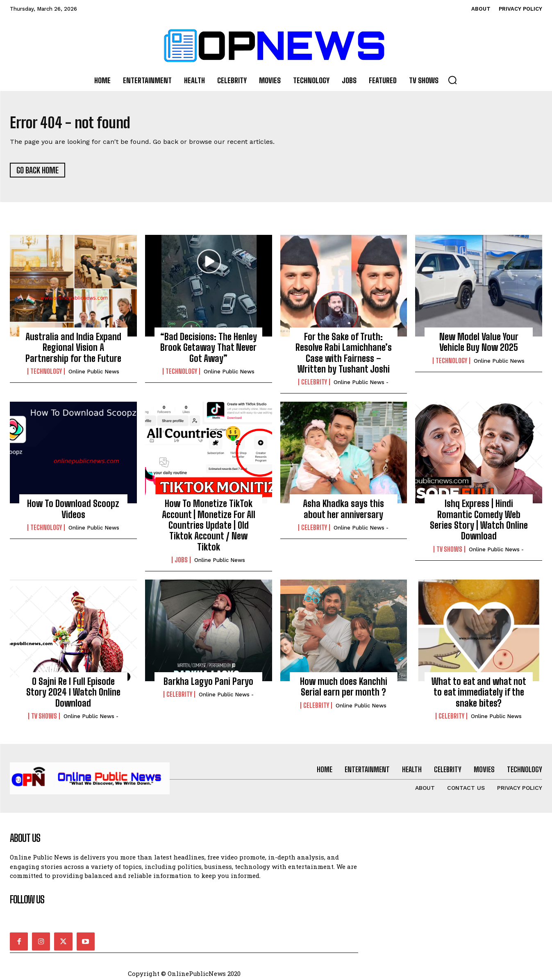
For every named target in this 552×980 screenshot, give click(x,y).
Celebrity (314, 385)
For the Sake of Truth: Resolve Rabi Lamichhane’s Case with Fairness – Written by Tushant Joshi (344, 356)
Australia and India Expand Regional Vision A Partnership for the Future (73, 350)
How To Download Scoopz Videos (73, 512)
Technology (46, 374)
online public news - (361, 385)
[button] (452, 80)
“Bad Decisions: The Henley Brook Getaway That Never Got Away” (209, 350)
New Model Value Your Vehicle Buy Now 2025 (479, 345)
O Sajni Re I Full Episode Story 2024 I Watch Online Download (73, 695)
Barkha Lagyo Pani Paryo (208, 684)
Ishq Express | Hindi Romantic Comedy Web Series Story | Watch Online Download (479, 523)
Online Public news (94, 374)
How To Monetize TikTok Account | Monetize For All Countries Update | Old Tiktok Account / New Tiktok (209, 528)
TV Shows (449, 552)
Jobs (181, 563)
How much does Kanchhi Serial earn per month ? (344, 690)
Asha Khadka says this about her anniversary (343, 512)
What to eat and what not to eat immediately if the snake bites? (479, 695)
